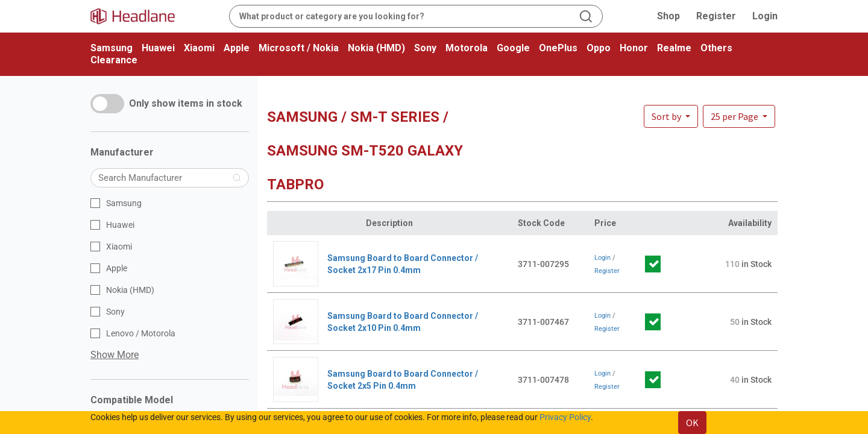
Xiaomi (199, 48)
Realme (674, 48)
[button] (739, 116)
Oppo (599, 48)
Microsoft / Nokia (299, 48)
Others (716, 48)
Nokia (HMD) (376, 48)
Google (513, 48)
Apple (237, 48)
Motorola (467, 48)
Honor (634, 48)
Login (765, 16)
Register (716, 16)
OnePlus (558, 48)
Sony (425, 48)
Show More (115, 355)
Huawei (158, 48)
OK (692, 423)
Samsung (112, 48)
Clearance (114, 60)
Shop (668, 16)
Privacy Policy (565, 417)
